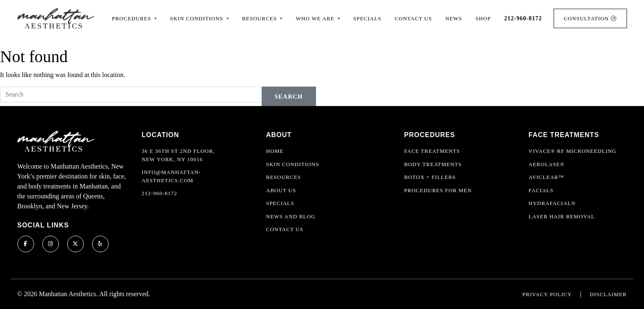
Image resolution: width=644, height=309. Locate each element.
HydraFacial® (552, 203)
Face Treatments (432, 151)
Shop (483, 18)
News (454, 18)
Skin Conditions (293, 164)
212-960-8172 (160, 193)
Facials (541, 190)
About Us (281, 190)
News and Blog (291, 216)
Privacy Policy (547, 294)
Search (289, 97)
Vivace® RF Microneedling (573, 151)
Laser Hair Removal (562, 216)
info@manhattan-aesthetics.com (171, 176)
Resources (284, 177)
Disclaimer (608, 294)
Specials (367, 18)
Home (275, 151)
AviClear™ (547, 177)
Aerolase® (547, 164)
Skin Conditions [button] (197, 18)
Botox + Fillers (430, 177)
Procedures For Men (438, 190)
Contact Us (413, 18)
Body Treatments (433, 164)
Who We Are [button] (316, 18)
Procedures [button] (132, 18)
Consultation (590, 18)
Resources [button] (260, 18)
